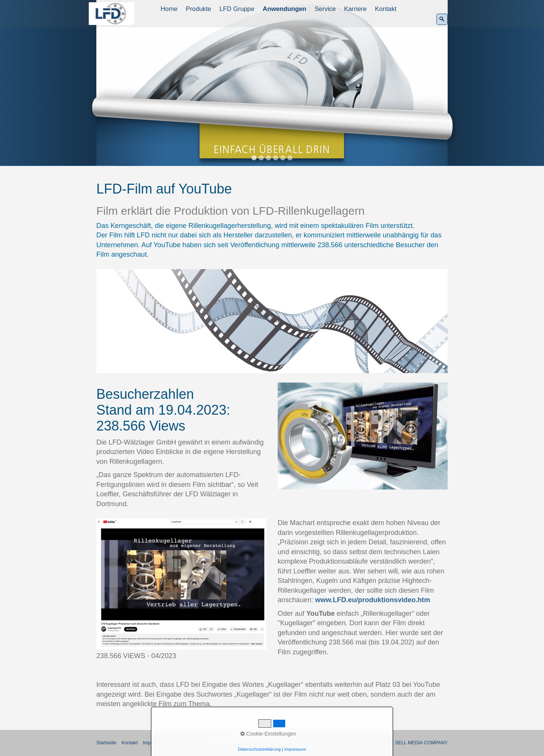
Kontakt (386, 9)
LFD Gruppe (237, 9)
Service (325, 9)
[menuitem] (169, 9)
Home (169, 9)
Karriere (355, 9)
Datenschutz (185, 743)
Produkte (199, 9)
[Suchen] (442, 19)
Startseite (106, 743)
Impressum (155, 743)
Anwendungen (284, 9)
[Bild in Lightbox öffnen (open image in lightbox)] (272, 321)
